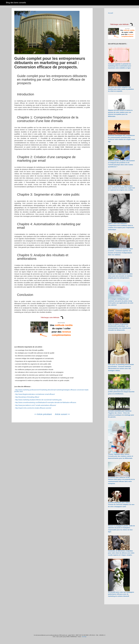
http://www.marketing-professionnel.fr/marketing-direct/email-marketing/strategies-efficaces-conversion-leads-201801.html (52, 391)
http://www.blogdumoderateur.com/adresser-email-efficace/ (35, 394)
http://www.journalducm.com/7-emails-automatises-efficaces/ (36, 405)
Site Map (84, 637)
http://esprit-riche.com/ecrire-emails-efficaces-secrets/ (33, 408)
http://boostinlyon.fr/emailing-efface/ (27, 397)
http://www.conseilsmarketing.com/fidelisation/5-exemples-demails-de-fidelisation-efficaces (46, 402)
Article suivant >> (62, 414)
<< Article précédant (43, 414)
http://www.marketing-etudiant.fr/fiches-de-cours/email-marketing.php (38, 400)
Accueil (110, 13)
